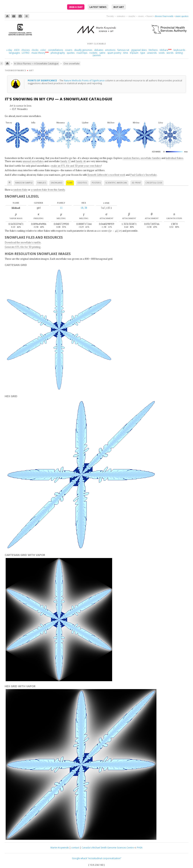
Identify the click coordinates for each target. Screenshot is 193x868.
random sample (24, 183)
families (42, 183)
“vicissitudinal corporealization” (104, 858)
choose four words (164, 16)
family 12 (65, 161)
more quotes (182, 16)
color (43, 50)
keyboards (179, 50)
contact (75, 848)
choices (26, 50)
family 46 (81, 161)
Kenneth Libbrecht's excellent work (106, 175)
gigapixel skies (139, 50)
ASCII (17, 50)
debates (99, 50)
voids (162, 53)
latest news (98, 7)
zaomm (97, 55)
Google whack (80, 858)
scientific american (116, 183)
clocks (35, 50)
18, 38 (84, 208)
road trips (82, 53)
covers (69, 50)
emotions (110, 50)
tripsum (134, 53)
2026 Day (76, 7)
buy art (119, 7)
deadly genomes (83, 50)
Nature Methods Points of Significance (84, 80)
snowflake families (151, 158)
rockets (93, 53)
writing (179, 53)
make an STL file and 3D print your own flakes (76, 166)
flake (70, 183)
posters (96, 183)
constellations (56, 50)
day (9, 50)
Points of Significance (43, 80)
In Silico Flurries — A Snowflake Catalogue (36, 63)
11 (61, 208)
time (126, 53)
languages (14, 53)
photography (58, 53)
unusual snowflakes (33, 161)
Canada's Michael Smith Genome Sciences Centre (108, 848)
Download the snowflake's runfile (23, 242)
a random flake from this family (48, 190)
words (170, 53)
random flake (20, 190)
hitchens (153, 50)
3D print (136, 183)
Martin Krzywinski (60, 848)
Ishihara (164, 50)
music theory (38, 53)
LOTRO (26, 53)
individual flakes (175, 158)
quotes (71, 53)
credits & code (154, 183)
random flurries (131, 158)
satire (102, 53)
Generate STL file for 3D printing (23, 247)
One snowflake (72, 63)
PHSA (140, 848)
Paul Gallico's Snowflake (143, 175)
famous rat (123, 50)
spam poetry (114, 53)
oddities (82, 183)
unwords (152, 53)
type (143, 53)
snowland (57, 183)
